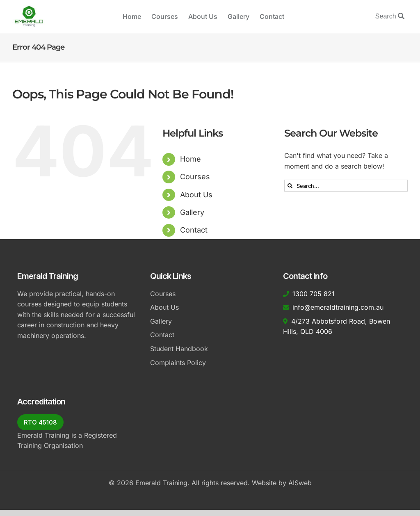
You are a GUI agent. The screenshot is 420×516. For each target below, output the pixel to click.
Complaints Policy (178, 363)
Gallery (192, 212)
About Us (196, 195)
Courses (195, 177)
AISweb (300, 483)
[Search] (290, 186)
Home (191, 159)
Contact (194, 230)
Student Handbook (179, 349)
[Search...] (346, 186)
